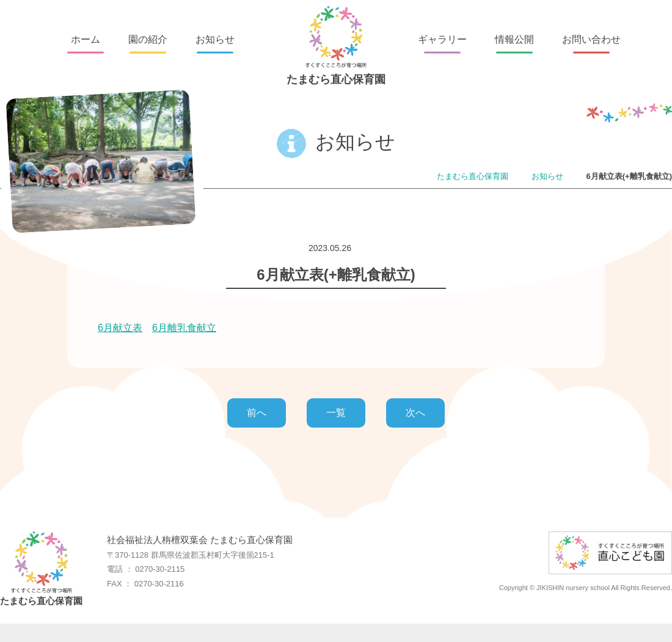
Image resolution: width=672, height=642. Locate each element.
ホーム (86, 39)
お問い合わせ (591, 39)
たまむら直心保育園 (336, 46)
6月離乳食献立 (184, 328)
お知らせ (215, 39)
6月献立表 (120, 328)
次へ (415, 413)
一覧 (336, 413)
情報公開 (514, 39)
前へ (257, 413)
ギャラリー (442, 39)
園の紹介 (148, 39)
